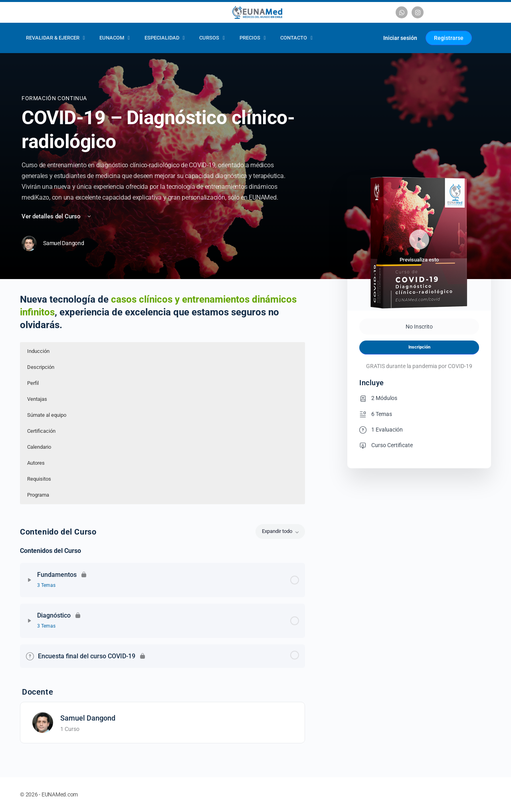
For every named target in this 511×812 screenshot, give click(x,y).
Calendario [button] (39, 447)
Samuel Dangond (88, 718)
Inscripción (419, 347)
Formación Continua (54, 98)
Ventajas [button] (37, 399)
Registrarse (449, 38)
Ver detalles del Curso (57, 216)
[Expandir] (30, 580)
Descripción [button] (41, 367)
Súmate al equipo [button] (47, 415)
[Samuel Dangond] (43, 722)
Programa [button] (38, 495)
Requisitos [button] (39, 479)
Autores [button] (36, 463)
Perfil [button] (33, 383)
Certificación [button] (41, 431)
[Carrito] (367, 38)
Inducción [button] (38, 351)
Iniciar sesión (400, 38)
